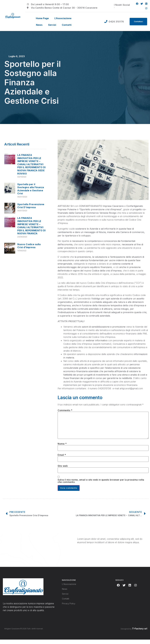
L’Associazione (63, 18)
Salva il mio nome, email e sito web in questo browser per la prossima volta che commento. (101, 485)
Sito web (63, 470)
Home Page (42, 18)
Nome (62, 447)
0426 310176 (114, 22)
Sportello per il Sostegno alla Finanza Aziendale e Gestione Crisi (31, 189)
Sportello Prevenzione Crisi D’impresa (31, 206)
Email (62, 458)
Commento (65, 410)
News (39, 25)
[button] (137, 22)
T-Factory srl (140, 633)
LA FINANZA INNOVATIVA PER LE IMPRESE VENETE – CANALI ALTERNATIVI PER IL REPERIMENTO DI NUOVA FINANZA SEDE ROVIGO (31, 164)
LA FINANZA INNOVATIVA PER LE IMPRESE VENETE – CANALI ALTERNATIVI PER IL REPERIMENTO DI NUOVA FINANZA (31, 226)
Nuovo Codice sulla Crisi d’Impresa (29, 246)
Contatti (67, 25)
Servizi (52, 25)
